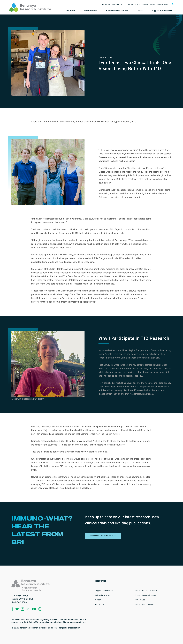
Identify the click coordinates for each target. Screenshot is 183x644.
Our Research (97, 10)
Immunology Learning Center (107, 4)
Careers (143, 4)
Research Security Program (145, 595)
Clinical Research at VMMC (159, 4)
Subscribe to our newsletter (103, 535)
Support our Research (164, 10)
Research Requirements (144, 604)
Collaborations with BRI (122, 10)
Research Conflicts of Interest (146, 590)
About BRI (78, 10)
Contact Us (100, 604)
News (143, 10)
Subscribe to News (103, 595)
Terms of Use (140, 600)
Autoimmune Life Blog (129, 4)
